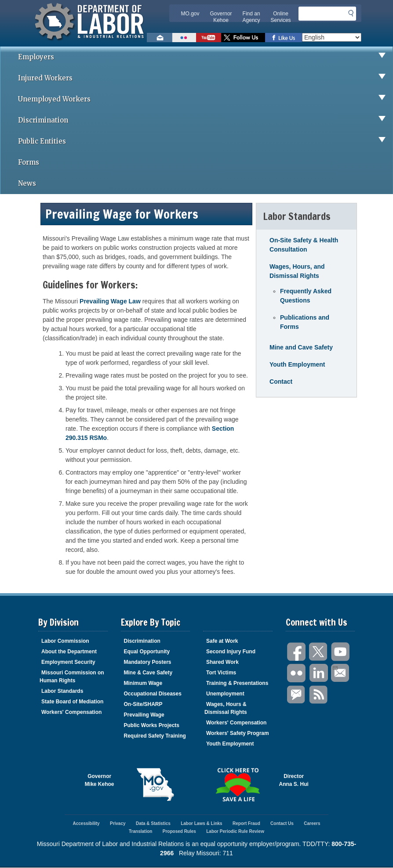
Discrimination (205, 120)
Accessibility (86, 823)
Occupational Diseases (153, 694)
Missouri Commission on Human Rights (72, 677)
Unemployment (225, 694)
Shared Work (222, 662)
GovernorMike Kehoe (100, 780)
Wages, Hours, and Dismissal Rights (297, 271)
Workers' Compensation (71, 712)
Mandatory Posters (148, 662)
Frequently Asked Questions (306, 296)
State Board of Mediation (72, 702)
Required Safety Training (155, 736)
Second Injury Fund (231, 652)
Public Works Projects (152, 725)
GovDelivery (297, 695)
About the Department (69, 652)
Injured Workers (205, 78)
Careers (312, 823)
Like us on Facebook (284, 38)
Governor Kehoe (221, 17)
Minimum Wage (143, 683)
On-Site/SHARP (143, 704)
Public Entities (205, 141)
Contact (281, 382)
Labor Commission (65, 641)
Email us (160, 38)
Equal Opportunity (147, 652)
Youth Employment (297, 364)
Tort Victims (221, 673)
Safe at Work (222, 641)
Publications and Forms (305, 322)
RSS (319, 695)
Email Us (335, 667)
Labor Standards (62, 691)
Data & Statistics (153, 823)
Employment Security (68, 662)
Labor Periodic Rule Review (235, 831)
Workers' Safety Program (238, 733)
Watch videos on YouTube (209, 38)
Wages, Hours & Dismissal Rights (226, 708)
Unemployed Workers (205, 99)
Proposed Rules (179, 831)
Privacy (118, 823)
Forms (29, 162)
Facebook (297, 652)
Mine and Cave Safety (301, 347)
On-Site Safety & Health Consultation (304, 245)
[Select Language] (332, 37)
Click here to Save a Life (238, 785)
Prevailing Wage (144, 715)
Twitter (319, 652)
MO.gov (190, 14)
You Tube (341, 652)
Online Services (281, 17)
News (27, 183)
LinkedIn (319, 673)
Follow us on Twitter (243, 38)
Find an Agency (251, 17)
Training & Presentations (237, 683)
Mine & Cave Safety (148, 673)
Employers (205, 57)
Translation (140, 831)
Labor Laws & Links (201, 823)
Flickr (297, 673)
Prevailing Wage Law (110, 301)
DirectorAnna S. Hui (294, 780)
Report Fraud (246, 823)
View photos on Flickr (184, 38)
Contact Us (282, 823)
